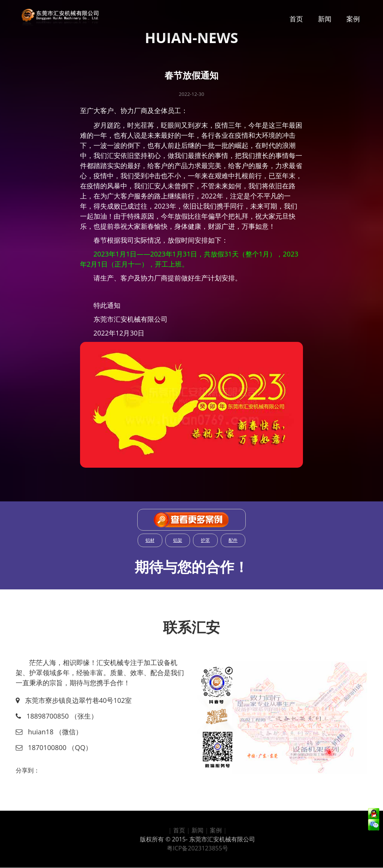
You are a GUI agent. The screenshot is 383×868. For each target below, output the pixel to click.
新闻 (325, 19)
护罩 (205, 540)
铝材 (150, 540)
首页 (296, 19)
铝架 (178, 540)
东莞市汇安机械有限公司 (222, 839)
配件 (233, 540)
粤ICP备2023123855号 (197, 848)
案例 (353, 19)
